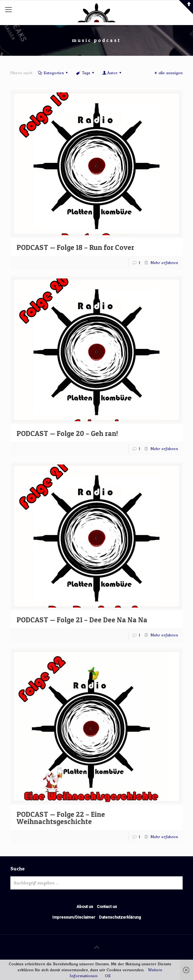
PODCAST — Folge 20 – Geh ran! (67, 433)
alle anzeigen (168, 73)
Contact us (107, 907)
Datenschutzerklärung (120, 917)
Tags (85, 73)
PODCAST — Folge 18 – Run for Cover (75, 247)
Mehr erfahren (164, 263)
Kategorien (53, 73)
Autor (112, 73)
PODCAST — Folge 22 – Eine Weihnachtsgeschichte (61, 818)
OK (108, 976)
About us (85, 907)
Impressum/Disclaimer (74, 917)
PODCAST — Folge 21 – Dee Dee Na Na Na (82, 620)
